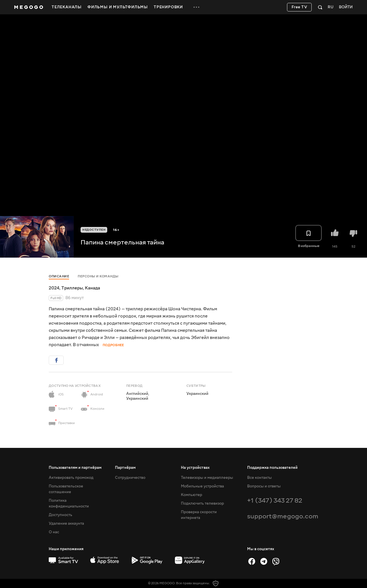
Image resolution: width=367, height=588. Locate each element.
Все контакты (259, 478)
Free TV (299, 7)
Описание (59, 276)
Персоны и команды (98, 276)
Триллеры (72, 288)
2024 (54, 288)
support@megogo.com (283, 516)
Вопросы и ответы (264, 486)
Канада (92, 288)
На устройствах (195, 468)
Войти (346, 7)
